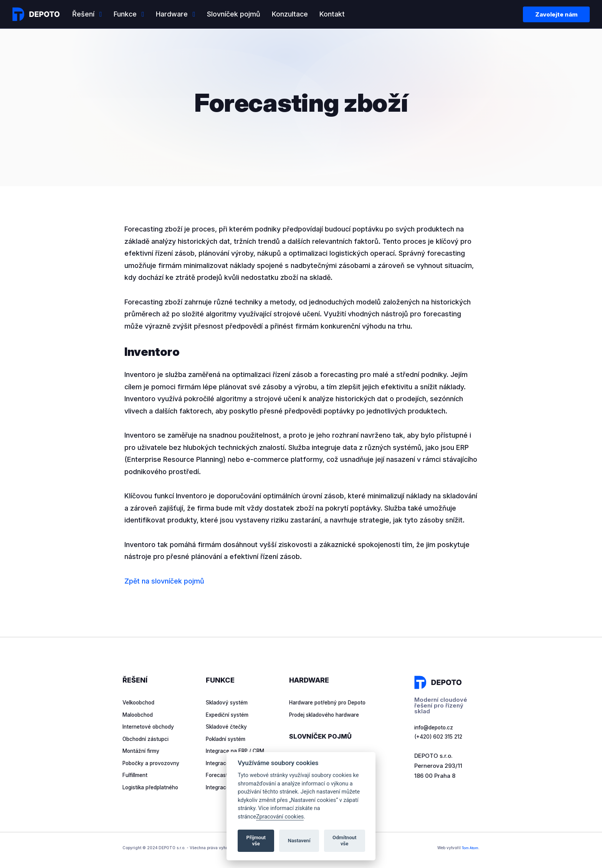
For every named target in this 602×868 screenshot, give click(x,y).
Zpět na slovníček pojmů (164, 581)
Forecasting (222, 775)
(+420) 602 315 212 (440, 738)
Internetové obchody (151, 727)
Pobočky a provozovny (154, 763)
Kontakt (332, 14)
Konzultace (290, 14)
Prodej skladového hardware (329, 727)
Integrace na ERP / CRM (238, 751)
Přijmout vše (256, 841)
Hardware (172, 14)
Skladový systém (230, 702)
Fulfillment (137, 775)
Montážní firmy (143, 751)
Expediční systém (231, 715)
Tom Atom (469, 849)
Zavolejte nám (556, 14)
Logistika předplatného (154, 787)
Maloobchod (140, 715)
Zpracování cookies (280, 817)
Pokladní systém (229, 739)
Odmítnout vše (344, 841)
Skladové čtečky (229, 727)
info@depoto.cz (436, 728)
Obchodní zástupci (149, 739)
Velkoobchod (141, 702)
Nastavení (299, 841)
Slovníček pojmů (234, 14)
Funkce (125, 14)
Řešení (83, 14)
